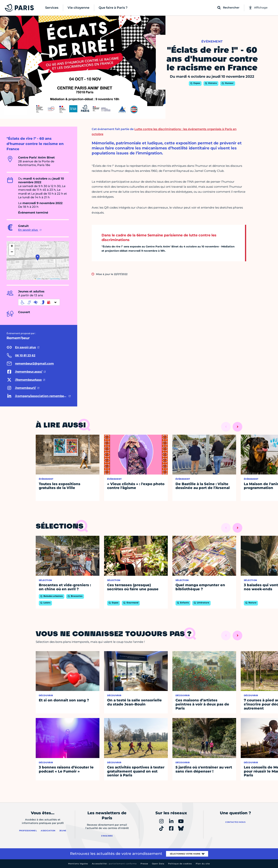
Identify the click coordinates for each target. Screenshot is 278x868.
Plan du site (203, 864)
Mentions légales (78, 864)
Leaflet (38, 279)
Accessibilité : (114, 864)
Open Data (158, 864)
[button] (38, 257)
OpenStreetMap (55, 279)
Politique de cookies (180, 864)
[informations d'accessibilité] (39, 302)
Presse (144, 864)
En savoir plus (28, 230)
